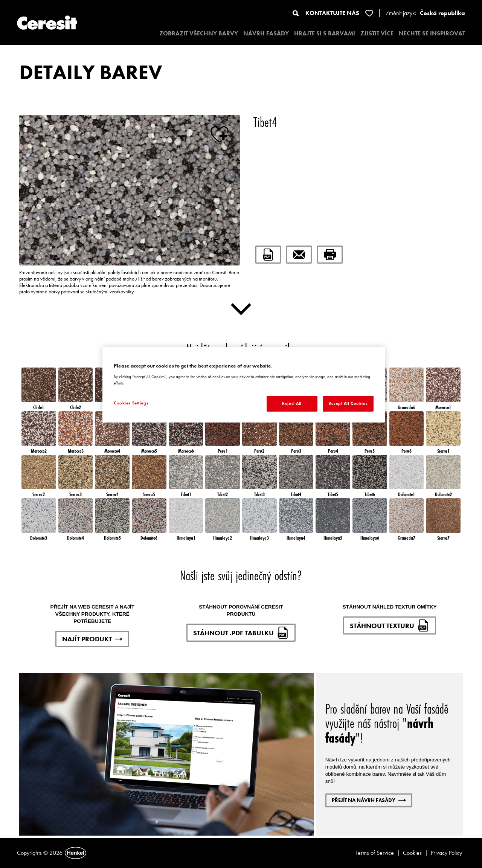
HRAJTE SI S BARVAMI (325, 33)
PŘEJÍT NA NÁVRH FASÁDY (369, 800)
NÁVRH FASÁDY (266, 33)
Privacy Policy (446, 853)
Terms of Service (375, 853)
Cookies (412, 853)
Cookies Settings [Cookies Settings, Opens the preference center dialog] (131, 403)
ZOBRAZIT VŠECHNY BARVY (199, 33)
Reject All (292, 403)
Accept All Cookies (348, 403)
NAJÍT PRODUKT (92, 639)
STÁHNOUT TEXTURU (390, 625)
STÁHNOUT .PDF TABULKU (241, 633)
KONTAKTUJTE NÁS (332, 13)
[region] (244, 385)
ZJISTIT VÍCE (377, 33)
